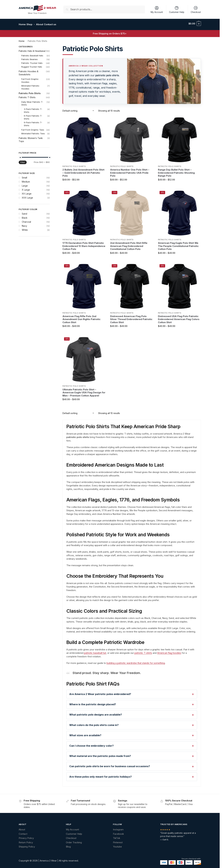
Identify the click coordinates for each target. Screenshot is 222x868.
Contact (23, 832)
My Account (157, 10)
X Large (26, 188)
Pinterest (118, 841)
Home (22, 39)
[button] (195, 24)
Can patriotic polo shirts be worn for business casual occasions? (110, 765)
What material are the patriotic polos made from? (100, 754)
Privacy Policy (26, 836)
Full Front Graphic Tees (33, 128)
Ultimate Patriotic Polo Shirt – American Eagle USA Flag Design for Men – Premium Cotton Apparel (84, 391)
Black (25, 216)
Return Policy (26, 841)
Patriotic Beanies (30, 58)
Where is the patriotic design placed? (93, 703)
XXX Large (27, 196)
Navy (24, 224)
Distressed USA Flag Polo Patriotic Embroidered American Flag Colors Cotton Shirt (179, 318)
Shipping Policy (27, 845)
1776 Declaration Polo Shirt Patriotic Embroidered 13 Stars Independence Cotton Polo (84, 244)
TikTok (117, 836)
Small (24, 176)
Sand (24, 212)
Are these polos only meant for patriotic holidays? (100, 775)
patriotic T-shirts (143, 651)
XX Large (27, 192)
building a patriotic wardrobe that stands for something (136, 661)
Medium (26, 180)
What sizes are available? (85, 734)
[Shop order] (78, 109)
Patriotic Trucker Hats (32, 61)
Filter (23, 161)
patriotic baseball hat (95, 651)
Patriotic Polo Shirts (74, 164)
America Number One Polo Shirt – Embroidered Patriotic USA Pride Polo (130, 171)
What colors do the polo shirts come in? (94, 723)
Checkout (196, 10)
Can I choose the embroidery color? (91, 744)
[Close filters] (51, 45)
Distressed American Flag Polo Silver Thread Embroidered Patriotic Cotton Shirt (131, 318)
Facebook (118, 832)
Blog (68, 845)
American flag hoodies (169, 651)
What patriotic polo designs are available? (96, 713)
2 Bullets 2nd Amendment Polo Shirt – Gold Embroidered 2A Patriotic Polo (83, 171)
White (25, 228)
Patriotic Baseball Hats (32, 54)
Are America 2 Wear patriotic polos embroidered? (100, 692)
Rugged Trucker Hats (32, 65)
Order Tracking (74, 841)
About (22, 828)
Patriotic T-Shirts (27, 95)
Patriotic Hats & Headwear (32, 49)
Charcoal (26, 220)
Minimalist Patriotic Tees (33, 132)
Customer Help (177, 10)
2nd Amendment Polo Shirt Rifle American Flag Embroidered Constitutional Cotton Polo (129, 244)
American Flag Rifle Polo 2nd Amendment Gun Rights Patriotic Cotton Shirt (81, 318)
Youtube (117, 845)
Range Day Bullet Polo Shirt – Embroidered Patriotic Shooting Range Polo (176, 171)
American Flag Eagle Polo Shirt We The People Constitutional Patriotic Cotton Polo (178, 244)
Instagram (118, 828)
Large (25, 184)
